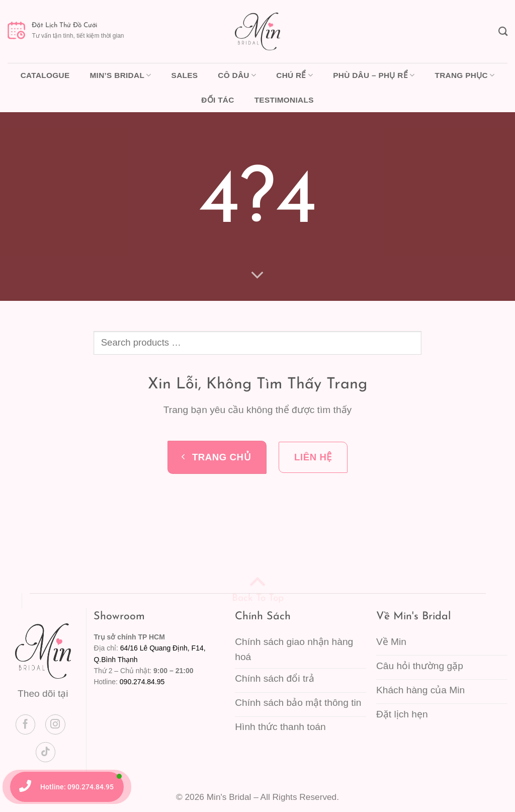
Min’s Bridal (120, 75)
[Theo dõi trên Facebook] (26, 724)
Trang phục (464, 75)
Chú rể (294, 75)
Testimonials (284, 100)
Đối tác (218, 100)
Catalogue (45, 75)
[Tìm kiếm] (503, 31)
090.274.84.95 (142, 682)
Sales (185, 75)
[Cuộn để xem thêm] (258, 275)
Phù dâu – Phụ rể (374, 75)
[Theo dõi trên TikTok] (46, 752)
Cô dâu (237, 75)
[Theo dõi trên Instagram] (55, 724)
